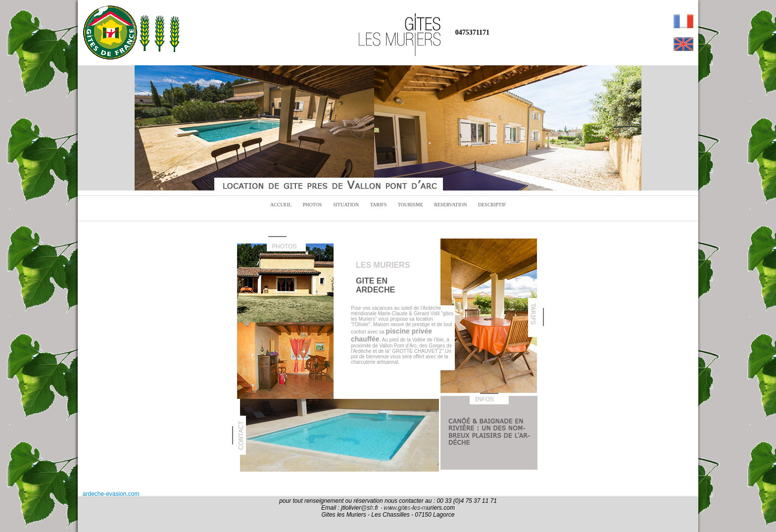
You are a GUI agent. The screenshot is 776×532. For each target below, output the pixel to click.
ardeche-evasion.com (111, 494)
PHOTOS (313, 205)
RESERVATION (450, 205)
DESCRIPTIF (492, 205)
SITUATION (346, 205)
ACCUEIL (281, 205)
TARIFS (379, 205)
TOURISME (411, 205)
